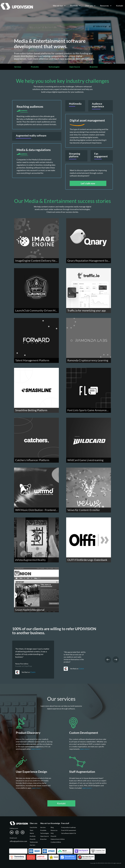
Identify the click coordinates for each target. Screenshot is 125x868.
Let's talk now (88, 183)
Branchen (94, 67)
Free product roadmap (68, 827)
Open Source (75, 67)
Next (116, 660)
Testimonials (34, 842)
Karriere (32, 845)
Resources (54, 830)
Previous (108, 660)
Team (31, 830)
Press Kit (33, 839)
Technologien (54, 67)
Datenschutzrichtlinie (58, 839)
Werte (32, 833)
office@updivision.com (18, 841)
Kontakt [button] (61, 803)
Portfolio (33, 836)
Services (18, 67)
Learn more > (37, 749)
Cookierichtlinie (56, 842)
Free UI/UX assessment (69, 830)
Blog (52, 827)
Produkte (35, 67)
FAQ (52, 833)
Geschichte (33, 827)
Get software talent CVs (69, 833)
